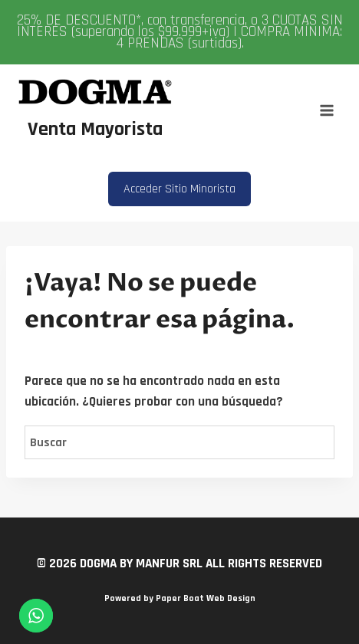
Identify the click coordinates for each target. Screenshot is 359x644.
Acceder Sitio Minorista (179, 189)
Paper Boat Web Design (206, 598)
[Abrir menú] (326, 110)
